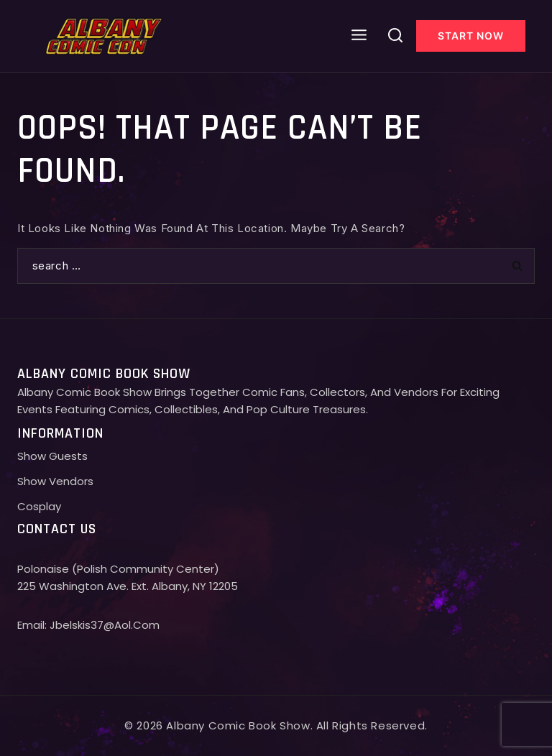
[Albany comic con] (105, 36)
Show (33, 481)
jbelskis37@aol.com (105, 625)
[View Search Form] (395, 36)
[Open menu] (359, 36)
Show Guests (52, 456)
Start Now (471, 36)
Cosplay (39, 506)
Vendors (71, 481)
